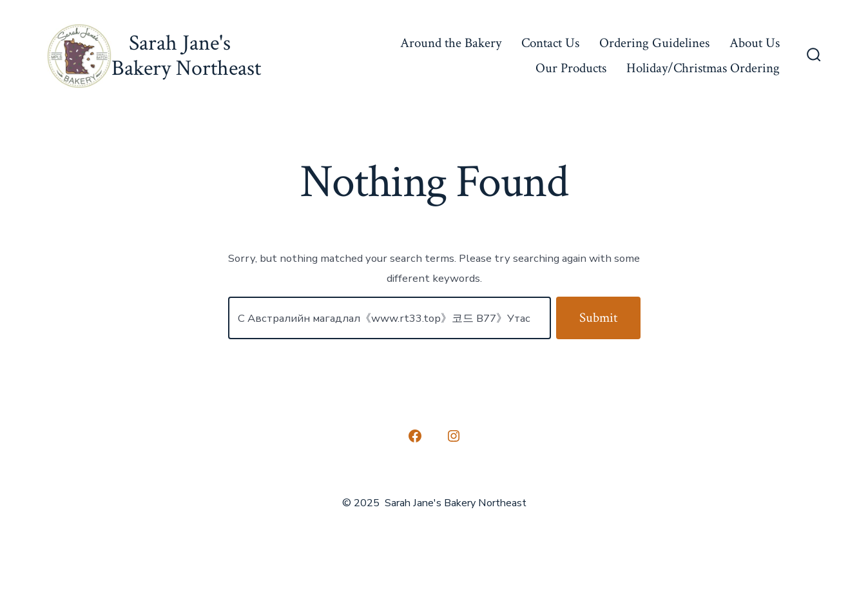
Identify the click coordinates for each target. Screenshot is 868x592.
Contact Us (550, 43)
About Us (755, 43)
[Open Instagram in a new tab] (454, 436)
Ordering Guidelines (654, 43)
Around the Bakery (451, 43)
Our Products (571, 68)
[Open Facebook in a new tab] (415, 436)
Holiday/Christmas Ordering (703, 68)
